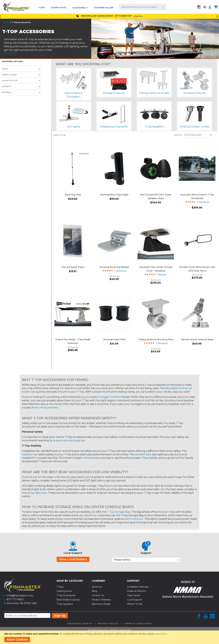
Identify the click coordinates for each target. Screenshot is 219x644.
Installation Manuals (138, 587)
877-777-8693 (15, 599)
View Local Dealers (73, 559)
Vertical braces (92, 458)
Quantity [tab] (7, 86)
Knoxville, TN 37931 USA (22, 603)
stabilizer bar (30, 454)
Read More (11, 53)
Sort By (178, 135)
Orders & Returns (136, 591)
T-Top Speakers (65, 604)
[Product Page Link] (73, 169)
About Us (97, 587)
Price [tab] (5, 69)
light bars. (41, 493)
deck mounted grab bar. (71, 441)
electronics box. (134, 519)
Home (6, 22)
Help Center (134, 595)
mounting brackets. (46, 408)
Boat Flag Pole (73, 195)
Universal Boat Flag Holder (114, 195)
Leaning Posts (64, 591)
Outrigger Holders (109, 397)
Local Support (135, 600)
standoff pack (143, 454)
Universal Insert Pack (114, 339)
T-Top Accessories (66, 595)
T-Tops (60, 587)
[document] (110, 637)
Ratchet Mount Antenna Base (197, 339)
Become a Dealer (101, 604)
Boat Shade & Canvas (68, 600)
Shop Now (138, 16)
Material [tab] (7, 92)
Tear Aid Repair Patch (73, 267)
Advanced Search (80, 624)
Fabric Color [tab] (9, 75)
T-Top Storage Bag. (119, 512)
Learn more (161, 634)
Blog (94, 591)
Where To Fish (135, 604)
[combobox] (143, 7)
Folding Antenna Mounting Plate (156, 339)
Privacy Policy (108, 624)
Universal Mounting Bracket (114, 267)
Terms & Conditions (138, 624)
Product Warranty (101, 600)
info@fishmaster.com (20, 596)
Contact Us (98, 595)
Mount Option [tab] (10, 80)
